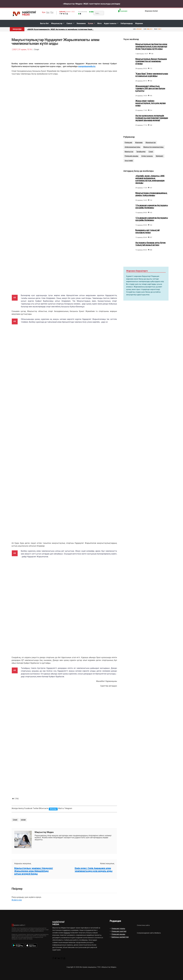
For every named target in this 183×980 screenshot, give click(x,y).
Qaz (48, 12)
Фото (99, 23)
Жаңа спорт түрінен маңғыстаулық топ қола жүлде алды (150, 103)
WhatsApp (53, 809)
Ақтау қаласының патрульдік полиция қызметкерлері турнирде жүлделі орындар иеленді (152, 118)
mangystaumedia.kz (87, 66)
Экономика (81, 23)
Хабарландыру (127, 23)
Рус (52, 12)
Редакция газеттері (118, 931)
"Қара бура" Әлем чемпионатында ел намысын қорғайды (152, 75)
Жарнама (139, 23)
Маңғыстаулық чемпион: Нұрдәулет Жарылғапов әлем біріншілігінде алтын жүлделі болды (34, 871)
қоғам (23, 820)
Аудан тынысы (110, 23)
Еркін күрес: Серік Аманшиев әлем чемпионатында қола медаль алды (94, 870)
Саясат (70, 23)
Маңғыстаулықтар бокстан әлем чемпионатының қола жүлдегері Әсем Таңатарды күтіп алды (151, 47)
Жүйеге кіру (17, 900)
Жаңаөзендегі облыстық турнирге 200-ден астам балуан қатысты (150, 88)
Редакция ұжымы (117, 934)
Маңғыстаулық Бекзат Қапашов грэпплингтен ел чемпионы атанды (151, 61)
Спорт (15, 820)
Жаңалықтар (57, 23)
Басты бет (44, 23)
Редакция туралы (117, 928)
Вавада (67, 933)
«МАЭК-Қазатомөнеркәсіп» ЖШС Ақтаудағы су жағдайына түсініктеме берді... (60, 29)
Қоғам (91, 23)
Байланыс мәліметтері (119, 937)
